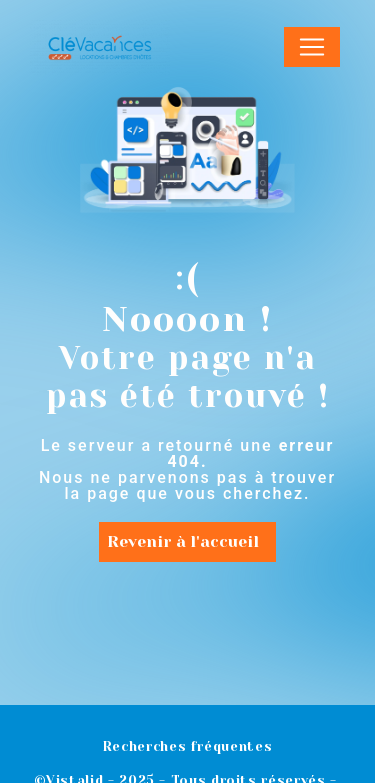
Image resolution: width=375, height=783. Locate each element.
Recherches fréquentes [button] (187, 746)
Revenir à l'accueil (183, 541)
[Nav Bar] (312, 47)
